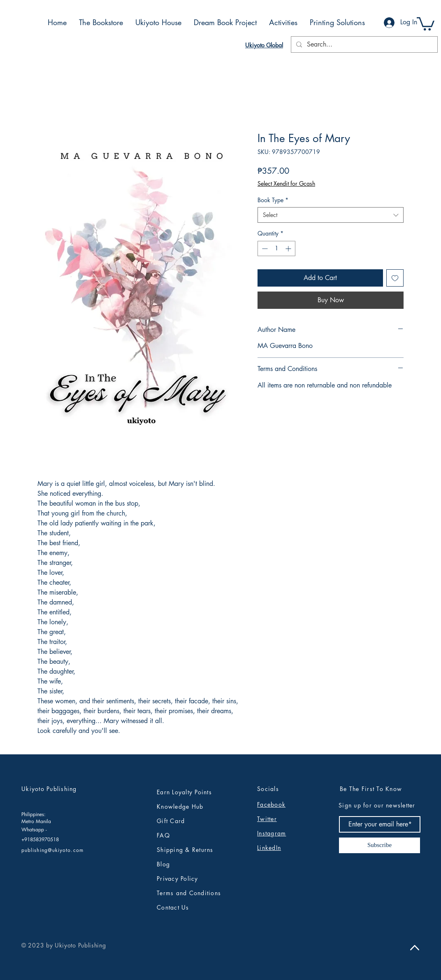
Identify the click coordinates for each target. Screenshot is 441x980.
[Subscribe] (379, 845)
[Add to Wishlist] (395, 278)
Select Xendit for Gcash (286, 183)
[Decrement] (264, 248)
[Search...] (363, 44)
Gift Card (171, 821)
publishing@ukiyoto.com (52, 850)
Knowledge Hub (180, 806)
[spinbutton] (276, 248)
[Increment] (289, 248)
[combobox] (331, 215)
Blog (163, 864)
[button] (426, 23)
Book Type (273, 200)
